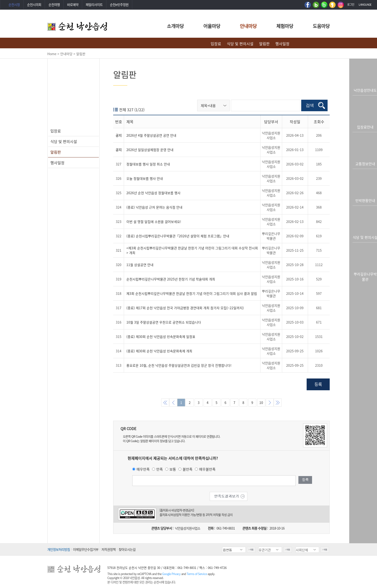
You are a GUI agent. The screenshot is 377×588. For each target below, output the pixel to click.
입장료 (216, 44)
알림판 (264, 44)
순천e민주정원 (119, 4)
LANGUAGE (365, 4)
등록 (318, 384)
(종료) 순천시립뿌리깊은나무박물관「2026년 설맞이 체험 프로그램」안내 (178, 236)
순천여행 (54, 4)
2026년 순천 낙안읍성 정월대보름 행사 (153, 193)
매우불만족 (207, 469)
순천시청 (14, 4)
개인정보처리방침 (59, 549)
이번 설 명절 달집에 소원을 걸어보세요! (154, 222)
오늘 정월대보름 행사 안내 (145, 179)
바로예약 (73, 4)
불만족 (188, 469)
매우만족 (143, 469)
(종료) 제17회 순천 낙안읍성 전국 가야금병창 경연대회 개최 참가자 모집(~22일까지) (185, 308)
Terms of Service (197, 574)
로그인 (351, 4)
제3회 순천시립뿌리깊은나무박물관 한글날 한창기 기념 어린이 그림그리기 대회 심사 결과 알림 (192, 294)
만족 (160, 469)
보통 (173, 469)
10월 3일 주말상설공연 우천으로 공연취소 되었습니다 (164, 322)
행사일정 (282, 44)
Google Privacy (172, 574)
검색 (311, 106)
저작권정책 (108, 549)
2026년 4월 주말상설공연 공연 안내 (151, 136)
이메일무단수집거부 (86, 549)
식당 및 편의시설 (240, 44)
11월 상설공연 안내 (140, 265)
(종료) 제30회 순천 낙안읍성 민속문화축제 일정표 (161, 337)
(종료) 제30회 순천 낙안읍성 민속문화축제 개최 (159, 351)
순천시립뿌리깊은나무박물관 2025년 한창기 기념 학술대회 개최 (171, 279)
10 (261, 403)
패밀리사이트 (94, 4)
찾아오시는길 (127, 549)
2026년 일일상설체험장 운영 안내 (150, 150)
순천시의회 (34, 4)
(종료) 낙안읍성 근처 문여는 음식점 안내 (154, 207)
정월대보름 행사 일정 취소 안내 (148, 164)
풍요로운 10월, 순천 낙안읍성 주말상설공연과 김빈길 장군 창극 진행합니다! (179, 366)
